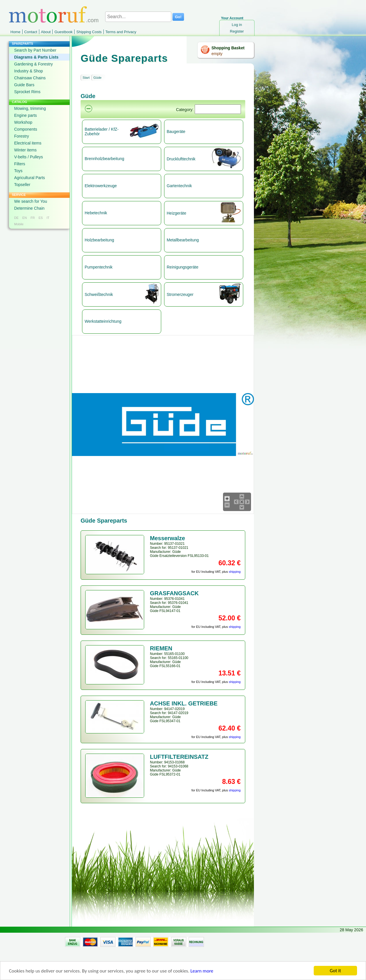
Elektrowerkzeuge (101, 186)
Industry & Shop (29, 71)
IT (48, 218)
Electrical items (28, 143)
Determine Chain (29, 208)
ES (41, 218)
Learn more (202, 971)
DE (16, 218)
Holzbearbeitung (99, 240)
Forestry (22, 136)
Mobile (19, 224)
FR (33, 218)
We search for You (31, 201)
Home (15, 32)
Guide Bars (24, 85)
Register (237, 31)
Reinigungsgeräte (183, 267)
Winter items (25, 150)
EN (24, 218)
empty (217, 54)
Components (26, 129)
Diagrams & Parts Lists (36, 57)
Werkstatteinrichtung (103, 321)
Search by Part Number (35, 50)
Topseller (22, 185)
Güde (97, 78)
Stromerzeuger (180, 294)
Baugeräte (176, 132)
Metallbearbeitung (183, 240)
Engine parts (26, 115)
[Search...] (138, 17)
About (46, 32)
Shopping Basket (228, 48)
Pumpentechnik (99, 267)
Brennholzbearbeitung (104, 159)
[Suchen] (218, 109)
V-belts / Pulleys (29, 157)
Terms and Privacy (121, 32)
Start (86, 78)
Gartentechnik (179, 186)
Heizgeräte (177, 213)
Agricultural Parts (30, 178)
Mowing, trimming (30, 108)
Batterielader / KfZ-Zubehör (102, 132)
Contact (31, 32)
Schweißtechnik (99, 294)
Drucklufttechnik (181, 159)
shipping (235, 572)
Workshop (23, 122)
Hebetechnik (96, 213)
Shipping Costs (89, 32)
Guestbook (63, 32)
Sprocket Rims (27, 92)
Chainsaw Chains (30, 78)
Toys (18, 171)
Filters (20, 164)
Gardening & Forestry (34, 64)
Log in (237, 25)
